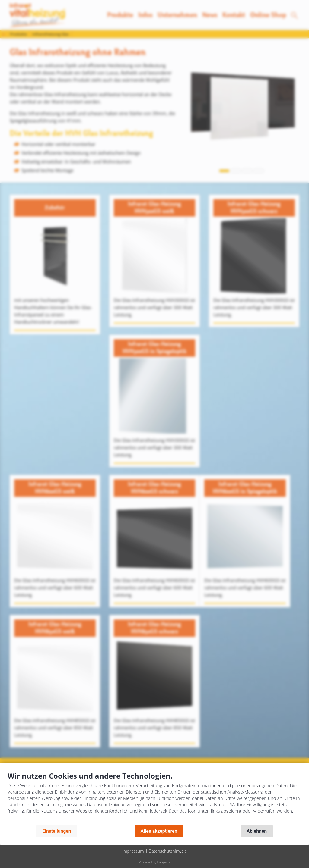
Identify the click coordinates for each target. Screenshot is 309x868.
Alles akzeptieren (159, 831)
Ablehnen (257, 831)
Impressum (133, 851)
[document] (154, 797)
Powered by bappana (155, 862)
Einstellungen (57, 831)
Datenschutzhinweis (168, 851)
